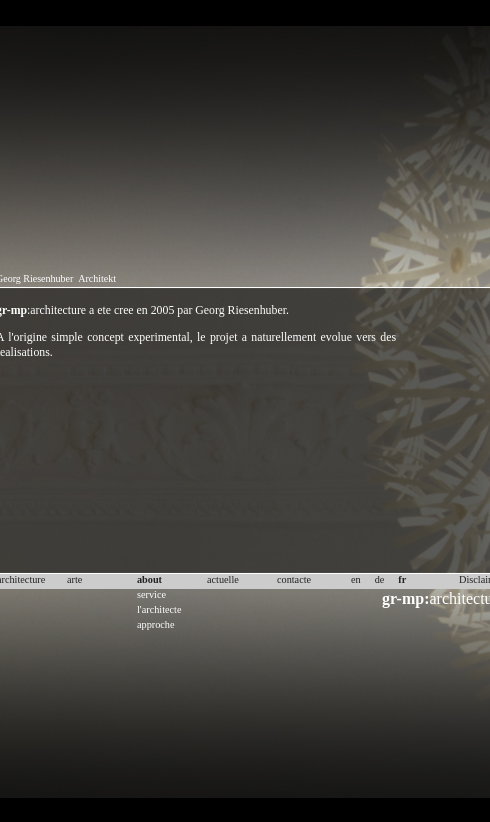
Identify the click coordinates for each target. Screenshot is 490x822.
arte (74, 579)
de (380, 579)
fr (402, 579)
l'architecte (159, 609)
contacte (294, 579)
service (151, 594)
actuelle (223, 579)
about (149, 579)
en (356, 579)
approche (156, 624)
